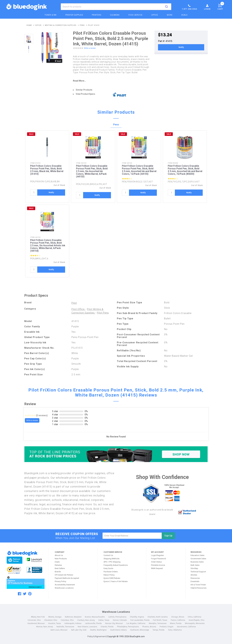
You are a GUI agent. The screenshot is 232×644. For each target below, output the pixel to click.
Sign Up (168, 536)
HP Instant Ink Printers (64, 575)
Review (30, 404)
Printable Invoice (158, 565)
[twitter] (25, 594)
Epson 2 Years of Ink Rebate (116, 581)
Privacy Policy (60, 581)
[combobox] (116, 7)
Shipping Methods (111, 559)
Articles (194, 575)
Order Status (156, 562)
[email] (132, 536)
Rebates (58, 565)
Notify (181, 47)
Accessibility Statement (65, 585)
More (170, 15)
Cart (221, 6)
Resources (195, 578)
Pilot (74, 303)
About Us (59, 555)
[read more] (112, 81)
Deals (184, 15)
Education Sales (197, 555)
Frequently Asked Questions (116, 565)
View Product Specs (85, 94)
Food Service (135, 15)
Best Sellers (60, 568)
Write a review (90, 48)
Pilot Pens (103, 313)
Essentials (195, 581)
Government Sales (198, 559)
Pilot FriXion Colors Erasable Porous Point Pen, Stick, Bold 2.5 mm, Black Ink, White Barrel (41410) (47, 170)
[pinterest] (30, 594)
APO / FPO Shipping (112, 562)
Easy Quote (108, 568)
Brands (58, 572)
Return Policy (109, 575)
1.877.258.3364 (189, 7)
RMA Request (157, 568)
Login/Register (157, 555)
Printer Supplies (74, 15)
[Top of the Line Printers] (116, 454)
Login (207, 7)
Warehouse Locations (64, 588)
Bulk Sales (195, 565)
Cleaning (115, 15)
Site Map (194, 568)
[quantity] (34, 192)
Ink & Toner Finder (198, 585)
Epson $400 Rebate (112, 578)
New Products (61, 559)
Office (155, 15)
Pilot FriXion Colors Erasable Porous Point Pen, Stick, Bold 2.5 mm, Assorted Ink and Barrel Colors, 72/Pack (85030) (185, 170)
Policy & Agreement (97, 636)
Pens (116, 125)
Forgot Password (158, 559)
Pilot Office (78, 309)
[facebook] (20, 594)
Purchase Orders (111, 572)
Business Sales (197, 562)
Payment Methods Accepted (67, 578)
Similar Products (84, 90)
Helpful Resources (198, 588)
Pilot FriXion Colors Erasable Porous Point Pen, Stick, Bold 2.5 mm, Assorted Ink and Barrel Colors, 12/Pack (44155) (139, 170)
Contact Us (108, 555)
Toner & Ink (51, 15)
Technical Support (198, 572)
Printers (97, 15)
